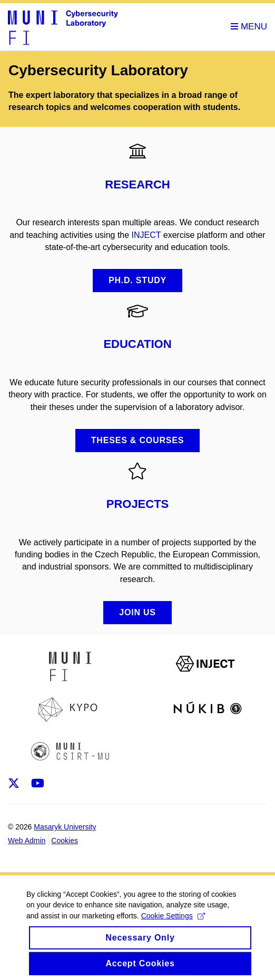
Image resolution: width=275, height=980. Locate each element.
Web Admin (27, 841)
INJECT (146, 235)
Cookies (65, 841)
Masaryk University (65, 827)
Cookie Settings (173, 920)
